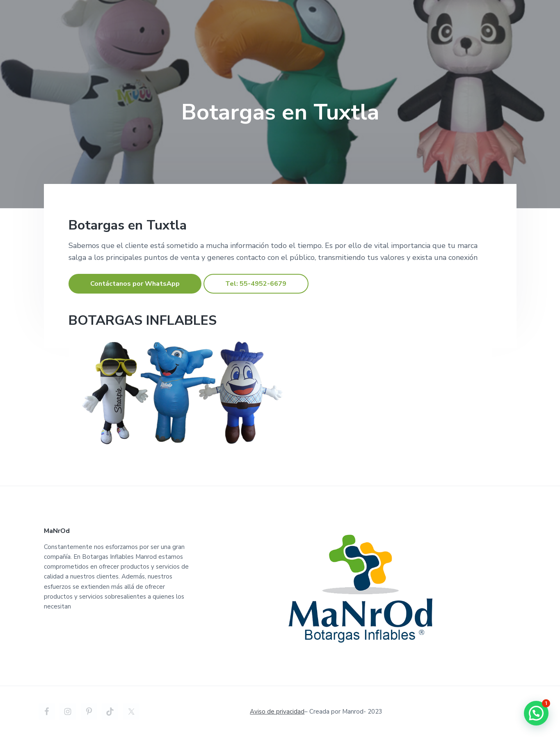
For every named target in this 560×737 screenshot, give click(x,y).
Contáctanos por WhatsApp (135, 284)
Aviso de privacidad (277, 712)
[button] (536, 713)
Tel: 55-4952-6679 (256, 284)
